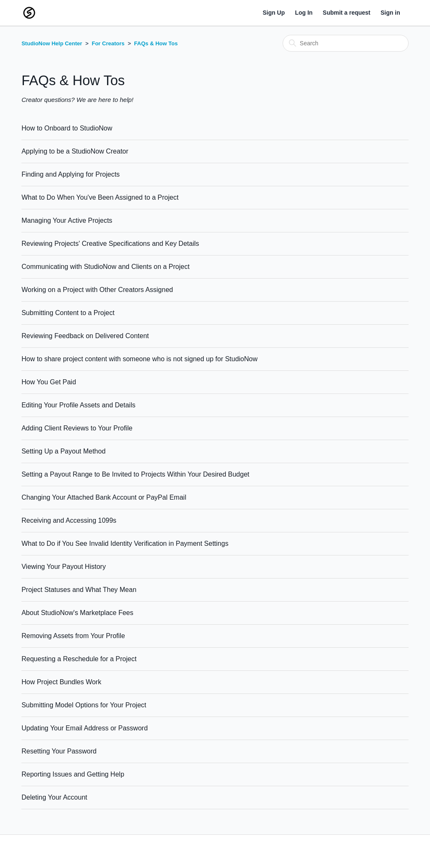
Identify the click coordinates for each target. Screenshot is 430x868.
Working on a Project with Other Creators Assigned (97, 290)
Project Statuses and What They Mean (79, 590)
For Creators (108, 43)
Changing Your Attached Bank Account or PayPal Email (104, 497)
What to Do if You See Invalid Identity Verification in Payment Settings (125, 543)
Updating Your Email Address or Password (85, 728)
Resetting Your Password (59, 751)
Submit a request (347, 13)
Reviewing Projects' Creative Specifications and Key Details (110, 244)
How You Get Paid (49, 382)
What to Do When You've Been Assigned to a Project (100, 197)
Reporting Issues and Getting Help (73, 774)
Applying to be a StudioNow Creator (75, 151)
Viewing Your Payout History (64, 567)
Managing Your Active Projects (67, 220)
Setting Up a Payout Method (63, 451)
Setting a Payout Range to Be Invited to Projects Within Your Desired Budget (135, 474)
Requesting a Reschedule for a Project (79, 659)
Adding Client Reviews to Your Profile (77, 428)
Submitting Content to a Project (68, 313)
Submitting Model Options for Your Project (84, 705)
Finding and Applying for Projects (71, 174)
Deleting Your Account (54, 797)
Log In (304, 13)
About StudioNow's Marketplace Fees (77, 613)
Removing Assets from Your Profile (73, 636)
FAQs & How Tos (156, 43)
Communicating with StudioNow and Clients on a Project (105, 267)
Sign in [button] (390, 13)
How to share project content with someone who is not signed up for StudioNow (139, 359)
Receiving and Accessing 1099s (69, 520)
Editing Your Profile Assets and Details (78, 405)
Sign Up (274, 13)
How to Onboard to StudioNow (67, 128)
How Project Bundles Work (61, 682)
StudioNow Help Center (52, 43)
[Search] (346, 43)
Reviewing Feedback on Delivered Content (85, 336)
